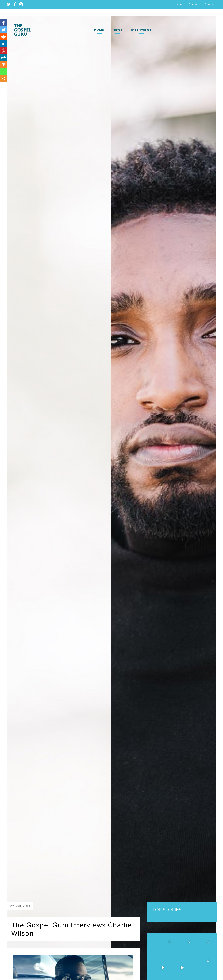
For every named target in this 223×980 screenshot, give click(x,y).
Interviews (141, 30)
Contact (209, 5)
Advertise (195, 5)
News (118, 30)
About (181, 5)
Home (99, 30)
